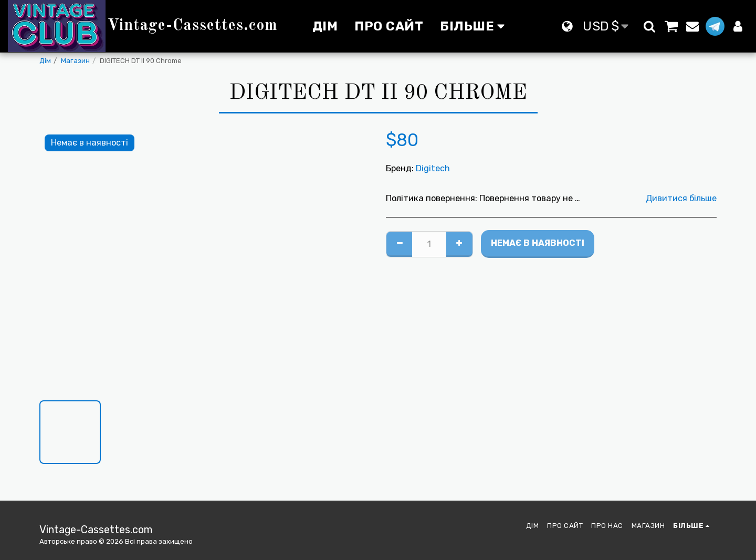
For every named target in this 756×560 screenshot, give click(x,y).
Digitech (433, 168)
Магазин (75, 61)
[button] (649, 26)
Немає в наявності (538, 243)
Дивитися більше (681, 198)
